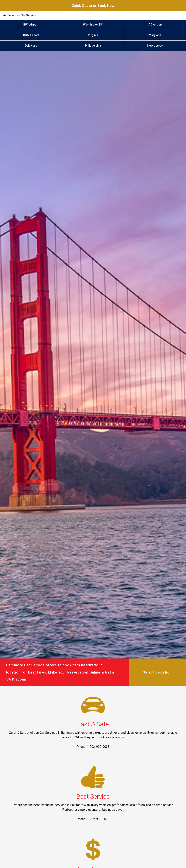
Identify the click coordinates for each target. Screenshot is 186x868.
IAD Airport (155, 25)
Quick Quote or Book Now (93, 6)
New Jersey (155, 46)
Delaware (31, 46)
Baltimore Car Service (22, 15)
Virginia (93, 35)
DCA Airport (31, 35)
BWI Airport (31, 25)
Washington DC (93, 25)
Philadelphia (93, 46)
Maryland (155, 35)
